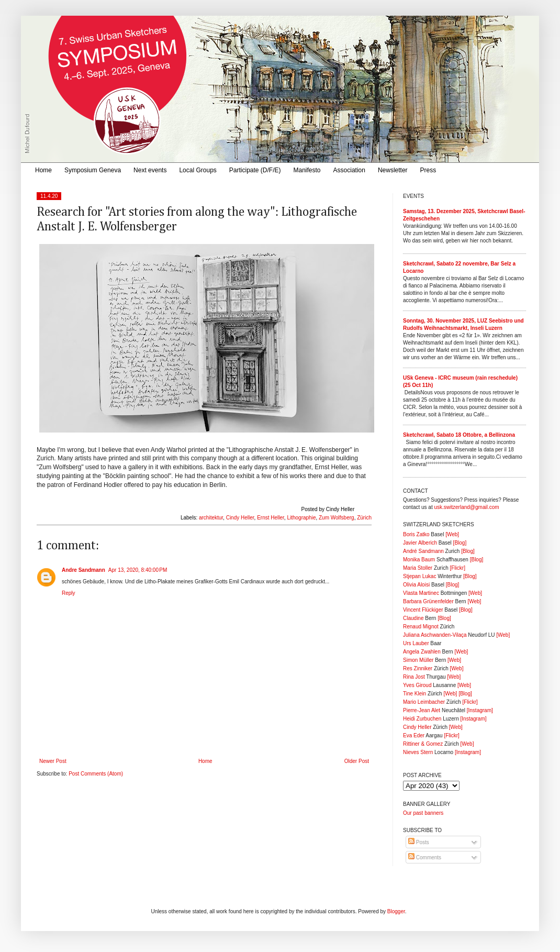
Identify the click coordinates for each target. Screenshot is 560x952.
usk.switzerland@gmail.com (466, 507)
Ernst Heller (271, 518)
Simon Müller (418, 660)
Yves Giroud (417, 685)
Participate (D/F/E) (255, 170)
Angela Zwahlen (422, 652)
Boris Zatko (416, 534)
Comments (425, 857)
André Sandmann (423, 551)
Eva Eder (414, 735)
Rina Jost (414, 677)
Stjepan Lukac (419, 576)
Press (428, 170)
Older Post (357, 761)
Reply (69, 593)
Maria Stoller (418, 568)
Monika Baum (419, 560)
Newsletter (393, 170)
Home (43, 170)
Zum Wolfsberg (337, 518)
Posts (419, 842)
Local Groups (198, 170)
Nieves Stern (418, 752)
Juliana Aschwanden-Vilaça (435, 635)
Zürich (364, 518)
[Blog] (460, 543)
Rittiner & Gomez (423, 744)
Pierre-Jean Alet (422, 710)
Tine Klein (415, 694)
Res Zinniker (418, 668)
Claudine (413, 618)
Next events (150, 170)
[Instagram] (480, 710)
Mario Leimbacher (424, 702)
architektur (211, 518)
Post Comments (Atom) (96, 774)
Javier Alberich (420, 543)
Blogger (396, 911)
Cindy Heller (240, 518)
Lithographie (301, 518)
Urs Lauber (416, 643)
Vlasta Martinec (421, 593)
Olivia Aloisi (416, 585)
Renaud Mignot (421, 627)
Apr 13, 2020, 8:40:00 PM (138, 570)
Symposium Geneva (93, 170)
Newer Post (53, 761)
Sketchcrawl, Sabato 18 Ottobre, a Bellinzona (459, 435)
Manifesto (307, 170)
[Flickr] (457, 568)
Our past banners (423, 813)
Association (349, 170)
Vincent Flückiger (423, 610)
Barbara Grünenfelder (428, 601)
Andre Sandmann (83, 570)
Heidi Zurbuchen (422, 719)
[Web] (452, 534)
